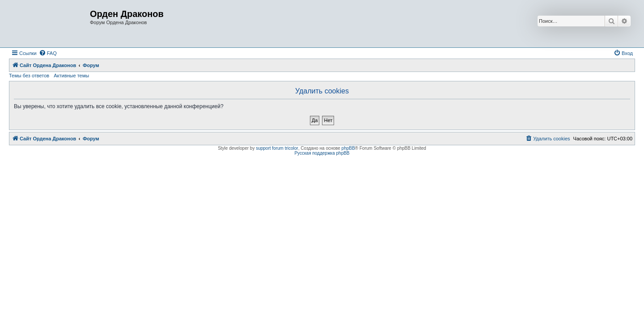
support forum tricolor (277, 148)
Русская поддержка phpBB (322, 153)
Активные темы (71, 76)
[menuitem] (48, 53)
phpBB (348, 148)
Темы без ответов (29, 76)
